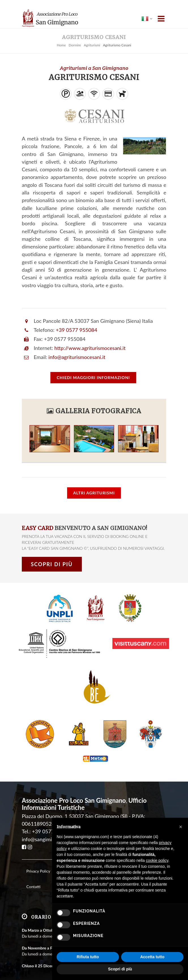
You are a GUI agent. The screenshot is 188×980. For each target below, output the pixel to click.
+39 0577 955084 (76, 330)
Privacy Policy (38, 863)
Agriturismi (92, 45)
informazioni (93, 377)
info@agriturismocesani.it (77, 357)
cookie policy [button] (157, 860)
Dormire (75, 45)
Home (61, 45)
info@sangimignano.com (49, 830)
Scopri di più (52, 564)
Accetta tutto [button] (152, 957)
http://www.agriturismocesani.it (90, 348)
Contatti (33, 878)
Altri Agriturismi (94, 493)
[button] (181, 827)
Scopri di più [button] (120, 969)
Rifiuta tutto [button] (88, 957)
